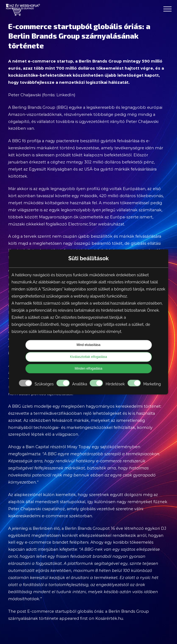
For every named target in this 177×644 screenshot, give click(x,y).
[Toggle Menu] (167, 9)
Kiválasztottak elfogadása (88, 357)
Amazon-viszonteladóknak (35, 114)
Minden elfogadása (88, 369)
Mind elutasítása (88, 345)
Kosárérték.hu (109, 618)
